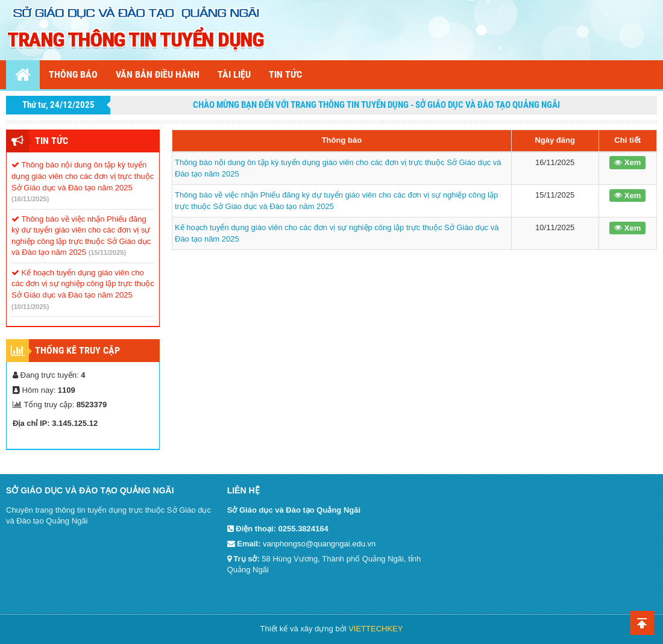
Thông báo (73, 74)
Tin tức (285, 74)
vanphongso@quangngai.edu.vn (319, 544)
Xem (627, 162)
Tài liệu (234, 74)
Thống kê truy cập (77, 350)
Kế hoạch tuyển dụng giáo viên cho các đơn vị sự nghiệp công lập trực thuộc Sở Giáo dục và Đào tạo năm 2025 (83, 284)
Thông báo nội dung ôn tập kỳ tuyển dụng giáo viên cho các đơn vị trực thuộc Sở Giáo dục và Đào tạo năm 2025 (83, 176)
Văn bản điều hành (158, 74)
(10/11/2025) (30, 307)
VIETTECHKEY (375, 629)
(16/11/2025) (30, 199)
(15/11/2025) (107, 252)
